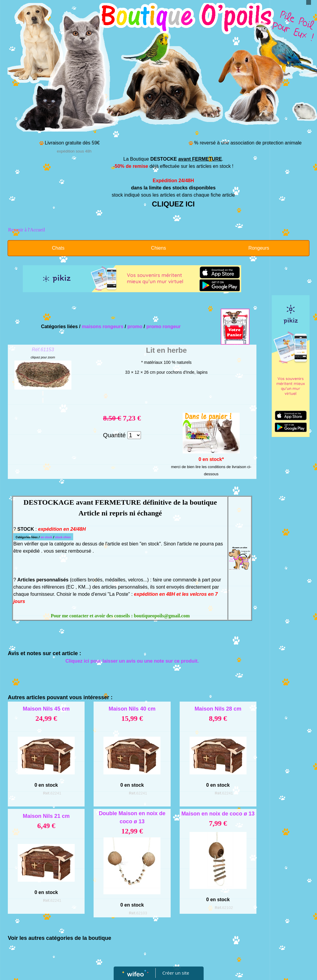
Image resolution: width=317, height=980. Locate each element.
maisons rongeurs (103, 327)
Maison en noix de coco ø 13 (218, 814)
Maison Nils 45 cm (46, 709)
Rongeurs (259, 248)
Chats (58, 248)
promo (135, 327)
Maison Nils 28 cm (218, 709)
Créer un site (176, 973)
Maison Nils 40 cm (132, 709)
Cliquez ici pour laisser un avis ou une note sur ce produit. (132, 661)
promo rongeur (164, 327)
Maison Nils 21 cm (46, 816)
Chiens (159, 248)
